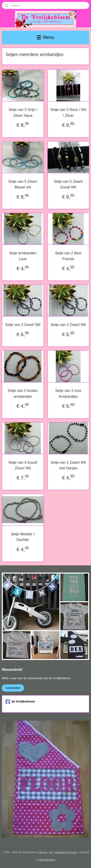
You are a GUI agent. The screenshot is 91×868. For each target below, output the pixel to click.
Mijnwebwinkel (47, 860)
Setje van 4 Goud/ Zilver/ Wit (23, 465)
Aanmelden (13, 688)
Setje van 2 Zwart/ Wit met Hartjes (68, 465)
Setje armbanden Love (23, 256)
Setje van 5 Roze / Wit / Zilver (68, 113)
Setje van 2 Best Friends (68, 256)
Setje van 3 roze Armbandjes (68, 394)
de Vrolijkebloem (20, 702)
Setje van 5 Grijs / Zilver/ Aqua (23, 113)
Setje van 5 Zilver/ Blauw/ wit (23, 184)
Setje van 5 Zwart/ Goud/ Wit (68, 184)
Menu (45, 37)
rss (51, 852)
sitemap (43, 852)
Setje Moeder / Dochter (23, 537)
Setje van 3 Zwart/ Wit (23, 325)
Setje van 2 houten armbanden (23, 394)
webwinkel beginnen (66, 852)
